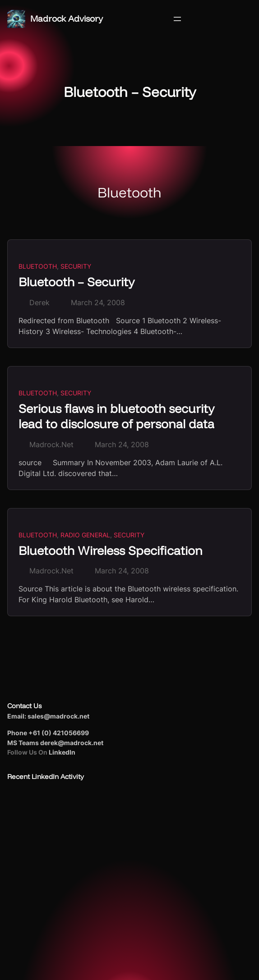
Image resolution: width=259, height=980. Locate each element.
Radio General (85, 535)
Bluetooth (38, 266)
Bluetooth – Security (76, 282)
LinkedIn (62, 752)
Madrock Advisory (67, 18)
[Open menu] (177, 19)
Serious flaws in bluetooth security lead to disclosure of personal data (116, 416)
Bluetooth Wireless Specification (111, 550)
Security (76, 266)
